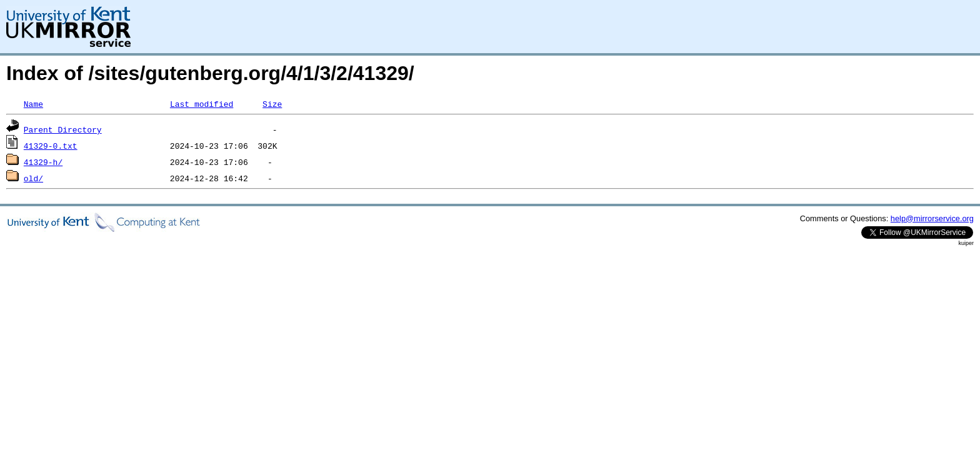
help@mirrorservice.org (932, 218)
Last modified (202, 104)
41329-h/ (43, 162)
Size (272, 104)
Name (33, 104)
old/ (33, 178)
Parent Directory (63, 129)
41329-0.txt (51, 146)
